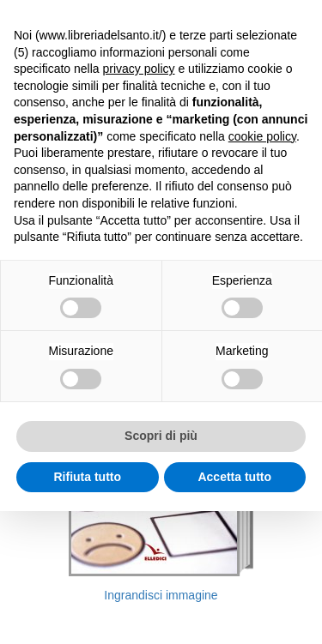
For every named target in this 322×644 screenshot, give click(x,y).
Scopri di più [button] (161, 436)
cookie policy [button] (262, 136)
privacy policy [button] (139, 69)
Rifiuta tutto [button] (87, 477)
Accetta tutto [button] (234, 477)
